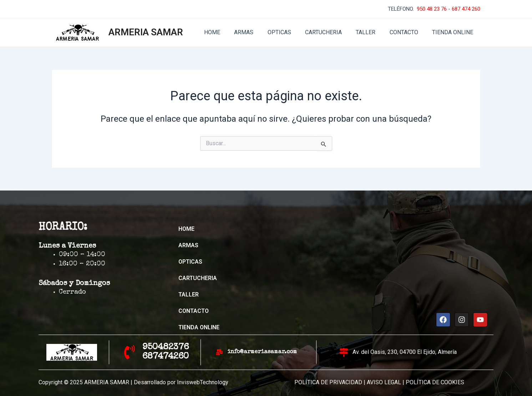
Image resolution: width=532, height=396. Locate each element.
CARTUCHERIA (333, 32)
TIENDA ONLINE (454, 32)
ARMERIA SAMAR (146, 32)
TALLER (372, 32)
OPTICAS (291, 32)
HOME (229, 32)
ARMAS (258, 32)
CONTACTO (408, 32)
